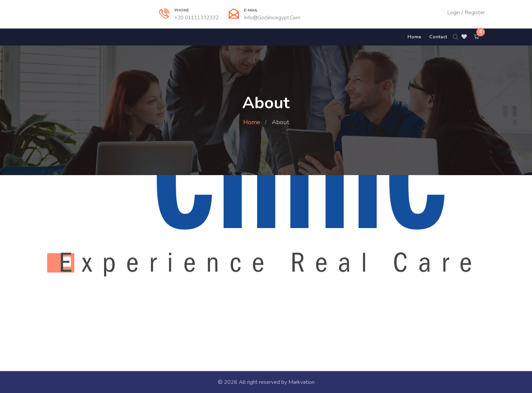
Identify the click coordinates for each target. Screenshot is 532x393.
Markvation (301, 382)
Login (454, 13)
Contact (438, 37)
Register (475, 13)
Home (414, 37)
